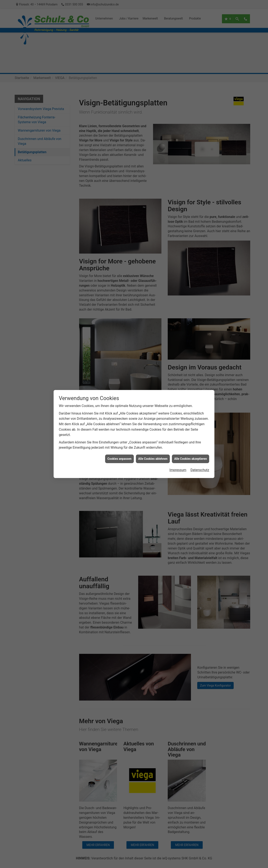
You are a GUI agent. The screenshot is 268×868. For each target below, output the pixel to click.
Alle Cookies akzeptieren (191, 455)
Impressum (178, 467)
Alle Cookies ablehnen (153, 455)
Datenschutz (200, 467)
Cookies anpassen (119, 455)
